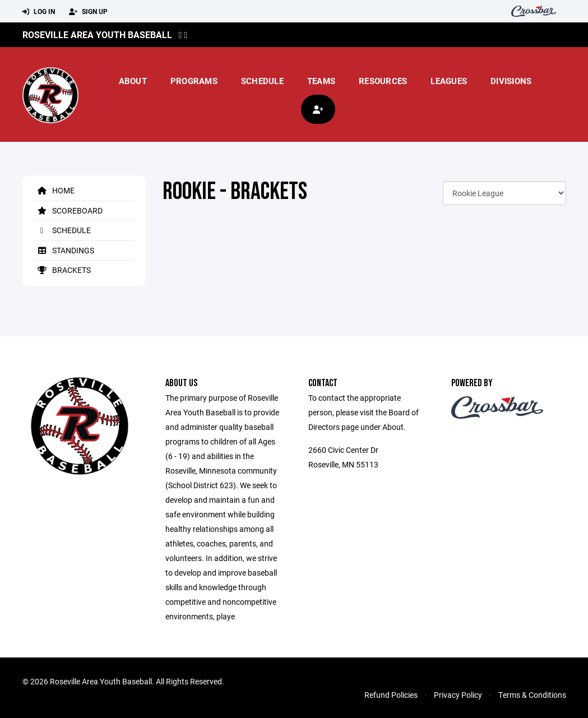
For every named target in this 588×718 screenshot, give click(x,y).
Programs (194, 81)
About (133, 81)
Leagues (449, 81)
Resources (383, 81)
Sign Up (88, 12)
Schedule (262, 81)
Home (54, 190)
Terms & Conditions (532, 695)
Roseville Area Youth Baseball (97, 34)
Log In (39, 12)
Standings (64, 250)
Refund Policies (391, 695)
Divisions (511, 81)
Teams (321, 81)
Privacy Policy (458, 695)
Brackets (62, 270)
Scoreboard (68, 210)
